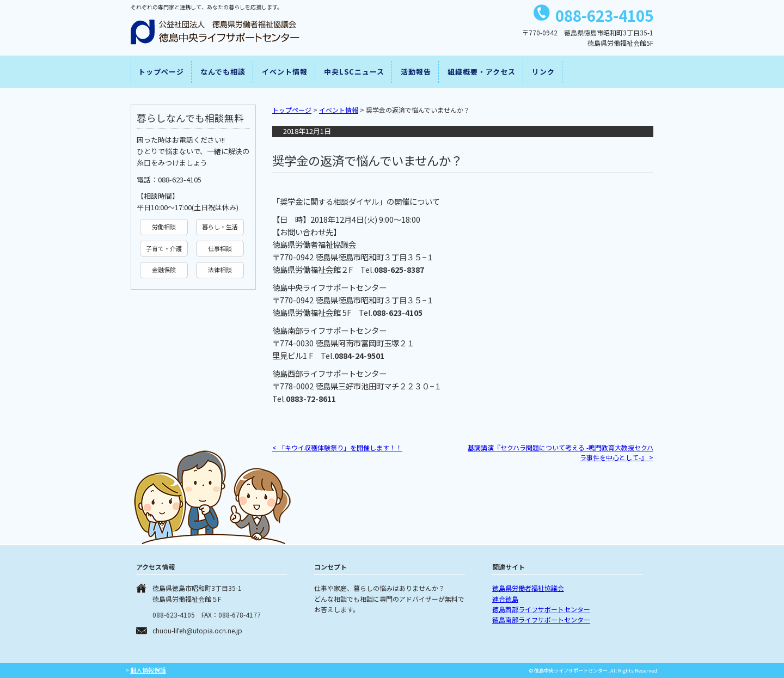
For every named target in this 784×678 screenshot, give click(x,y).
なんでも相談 (223, 72)
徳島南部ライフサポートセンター (541, 619)
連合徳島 (505, 599)
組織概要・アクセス (482, 72)
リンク (543, 72)
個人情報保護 (148, 670)
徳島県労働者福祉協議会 (528, 588)
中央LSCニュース (354, 72)
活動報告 (416, 72)
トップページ (161, 72)
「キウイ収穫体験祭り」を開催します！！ (337, 447)
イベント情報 (285, 72)
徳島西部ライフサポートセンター (541, 609)
